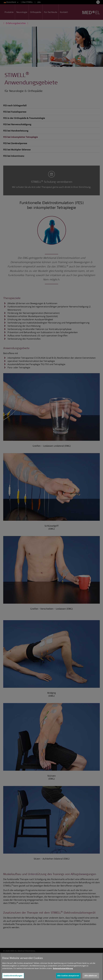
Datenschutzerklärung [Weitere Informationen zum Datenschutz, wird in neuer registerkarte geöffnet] (63, 970)
